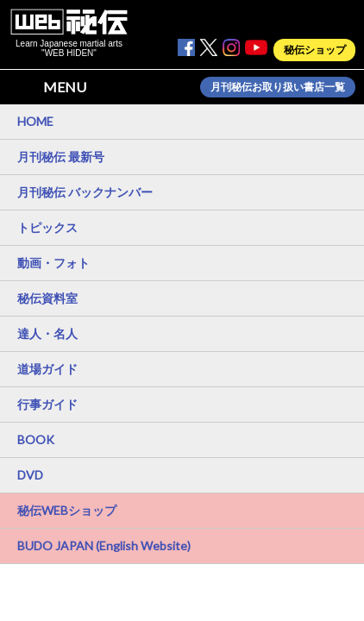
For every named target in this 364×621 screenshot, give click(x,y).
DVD (30, 475)
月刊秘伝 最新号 (61, 157)
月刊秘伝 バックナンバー (85, 192)
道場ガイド (47, 369)
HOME (35, 121)
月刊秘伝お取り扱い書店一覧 (278, 87)
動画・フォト (53, 263)
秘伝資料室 (47, 298)
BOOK (36, 439)
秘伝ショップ (315, 50)
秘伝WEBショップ (67, 510)
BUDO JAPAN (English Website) (104, 546)
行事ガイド (47, 404)
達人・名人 (47, 333)
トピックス (47, 227)
